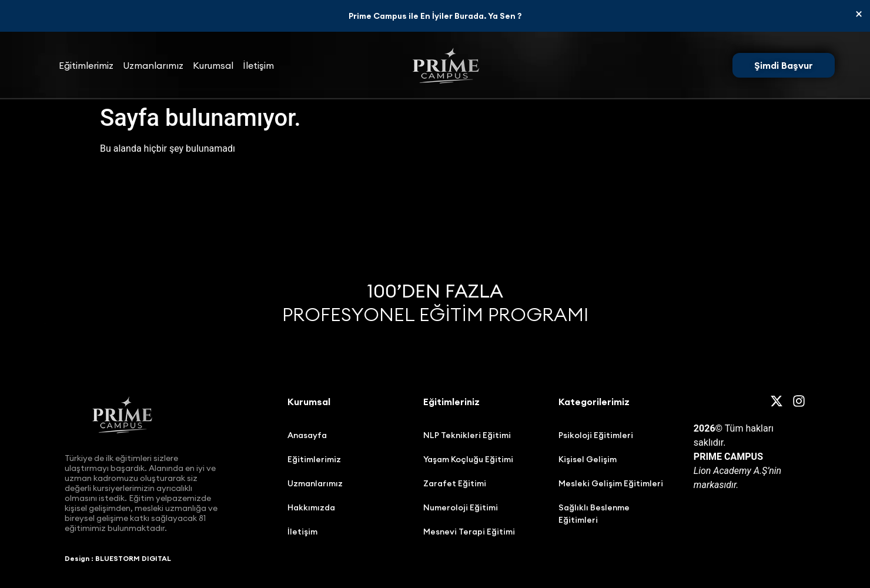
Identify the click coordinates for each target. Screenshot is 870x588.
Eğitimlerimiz (86, 65)
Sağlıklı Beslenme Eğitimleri (594, 514)
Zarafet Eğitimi (455, 483)
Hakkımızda (311, 507)
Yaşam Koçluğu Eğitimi (468, 459)
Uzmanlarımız (153, 65)
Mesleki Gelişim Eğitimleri (611, 483)
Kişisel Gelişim (588, 459)
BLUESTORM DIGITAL (133, 558)
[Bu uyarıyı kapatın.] (859, 14)
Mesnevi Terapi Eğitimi (469, 532)
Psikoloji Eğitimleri (596, 435)
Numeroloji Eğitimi (461, 507)
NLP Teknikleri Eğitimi (467, 435)
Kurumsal (213, 65)
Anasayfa (307, 435)
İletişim (258, 65)
